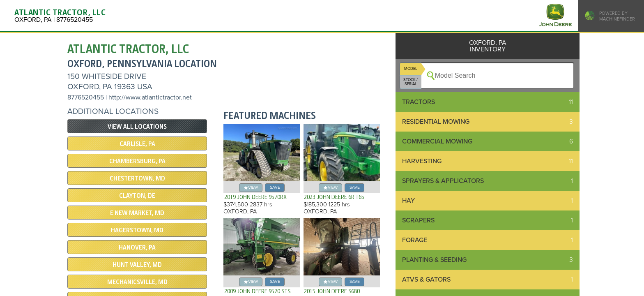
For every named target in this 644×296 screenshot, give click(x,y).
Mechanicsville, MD (137, 282)
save (275, 187)
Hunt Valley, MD (137, 265)
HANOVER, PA (137, 247)
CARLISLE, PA (137, 144)
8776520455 (86, 97)
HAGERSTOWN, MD (137, 230)
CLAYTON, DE (137, 196)
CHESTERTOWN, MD (137, 178)
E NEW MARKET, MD (137, 213)
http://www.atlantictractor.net (150, 97)
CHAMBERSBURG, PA (137, 161)
